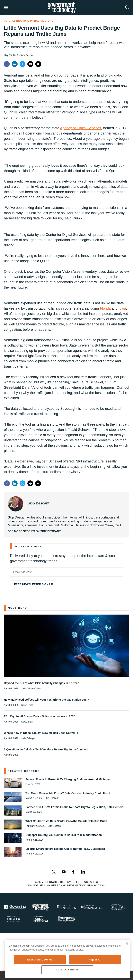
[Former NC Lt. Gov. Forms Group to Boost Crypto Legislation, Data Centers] (13, 810)
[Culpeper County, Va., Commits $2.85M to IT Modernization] (13, 838)
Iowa (122, 308)
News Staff (27, 705)
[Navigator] (92, 907)
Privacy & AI (96, 886)
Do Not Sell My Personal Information (57, 886)
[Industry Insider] (66, 907)
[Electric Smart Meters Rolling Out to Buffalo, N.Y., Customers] (13, 852)
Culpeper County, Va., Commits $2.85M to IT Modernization (64, 835)
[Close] (127, 943)
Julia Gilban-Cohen (31, 689)
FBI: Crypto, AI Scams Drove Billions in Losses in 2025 (40, 716)
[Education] (15, 919)
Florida (105, 308)
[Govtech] (41, 907)
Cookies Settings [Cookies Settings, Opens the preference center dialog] (67, 970)
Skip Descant (38, 503)
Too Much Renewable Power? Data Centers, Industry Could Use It (68, 793)
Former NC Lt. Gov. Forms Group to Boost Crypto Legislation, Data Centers (74, 807)
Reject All (95, 960)
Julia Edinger (28, 738)
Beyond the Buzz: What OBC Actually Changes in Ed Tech (42, 683)
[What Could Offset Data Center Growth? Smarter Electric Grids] (13, 825)
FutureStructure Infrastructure (29, 21)
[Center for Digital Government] (118, 907)
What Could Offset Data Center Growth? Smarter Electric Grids (66, 821)
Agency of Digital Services (80, 128)
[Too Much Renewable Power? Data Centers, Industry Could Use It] (13, 797)
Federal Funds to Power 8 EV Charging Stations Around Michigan (68, 779)
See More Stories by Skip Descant (34, 531)
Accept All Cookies (40, 960)
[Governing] (15, 907)
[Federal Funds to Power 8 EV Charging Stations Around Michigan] (13, 783)
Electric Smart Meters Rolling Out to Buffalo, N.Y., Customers (65, 849)
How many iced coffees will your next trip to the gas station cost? (47, 700)
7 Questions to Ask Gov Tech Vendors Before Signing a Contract (46, 749)
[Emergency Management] (66, 919)
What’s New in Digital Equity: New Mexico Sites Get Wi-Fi (41, 733)
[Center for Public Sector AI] (41, 919)
